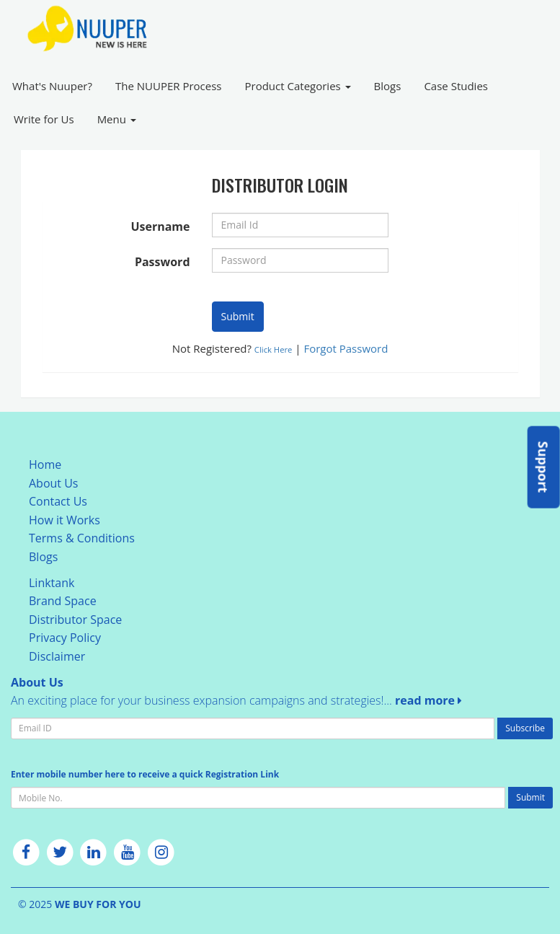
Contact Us (58, 501)
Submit (238, 316)
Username (160, 226)
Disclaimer (57, 656)
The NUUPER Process (169, 86)
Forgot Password (346, 348)
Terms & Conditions (82, 538)
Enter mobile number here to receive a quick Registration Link (145, 774)
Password (163, 262)
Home (45, 464)
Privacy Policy (65, 638)
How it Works (65, 520)
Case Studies (456, 86)
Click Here (274, 349)
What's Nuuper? (52, 86)
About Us (54, 483)
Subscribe (525, 728)
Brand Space (63, 601)
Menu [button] (117, 119)
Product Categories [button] (298, 86)
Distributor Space (75, 620)
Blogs (388, 86)
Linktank (52, 583)
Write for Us (44, 119)
